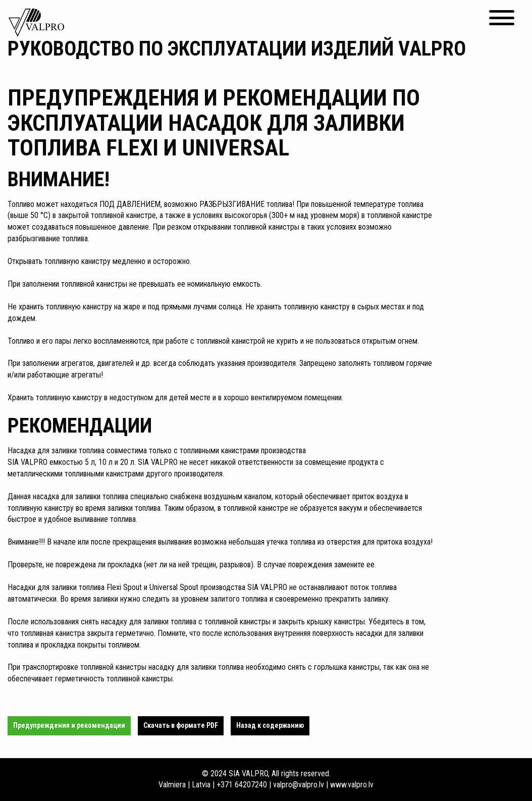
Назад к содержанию (270, 725)
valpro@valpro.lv (299, 785)
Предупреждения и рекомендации (69, 725)
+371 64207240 (242, 785)
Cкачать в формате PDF (181, 725)
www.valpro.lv (352, 785)
